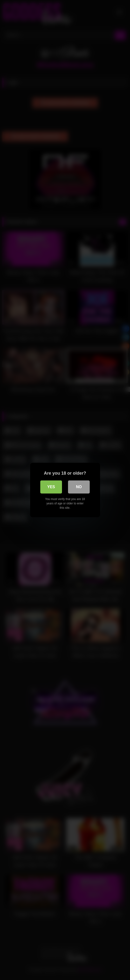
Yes (51, 487)
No (79, 487)
